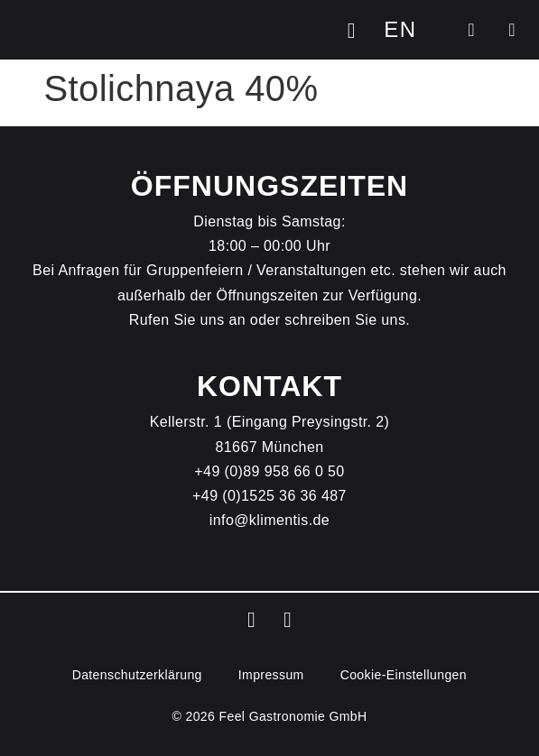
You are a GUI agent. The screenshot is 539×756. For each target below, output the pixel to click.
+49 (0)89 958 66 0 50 (269, 471)
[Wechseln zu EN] (400, 30)
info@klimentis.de (269, 520)
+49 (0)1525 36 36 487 (269, 496)
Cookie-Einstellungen (404, 675)
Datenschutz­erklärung (137, 675)
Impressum (271, 675)
